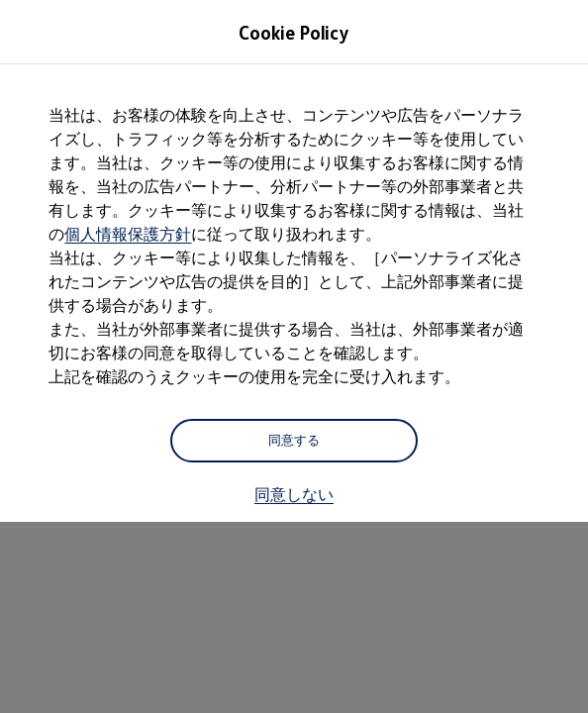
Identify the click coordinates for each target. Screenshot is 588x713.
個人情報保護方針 (128, 234)
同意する (294, 440)
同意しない (294, 494)
